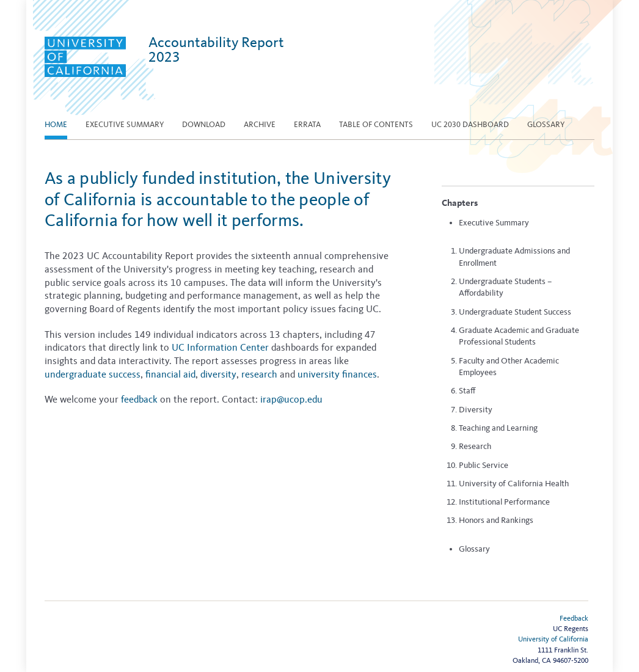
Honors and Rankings (496, 520)
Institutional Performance (504, 502)
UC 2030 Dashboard (470, 124)
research (259, 374)
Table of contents (376, 124)
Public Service (484, 465)
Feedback (574, 618)
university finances (337, 374)
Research (475, 446)
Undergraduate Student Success (515, 312)
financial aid (170, 374)
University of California (553, 639)
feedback (139, 399)
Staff (467, 391)
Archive (260, 124)
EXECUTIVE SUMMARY (125, 124)
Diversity (476, 410)
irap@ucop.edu (291, 399)
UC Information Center (220, 347)
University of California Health (514, 484)
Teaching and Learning (498, 428)
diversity (218, 374)
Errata (307, 124)
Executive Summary (494, 223)
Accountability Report (216, 50)
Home (56, 124)
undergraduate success (93, 374)
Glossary (546, 124)
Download (204, 124)
